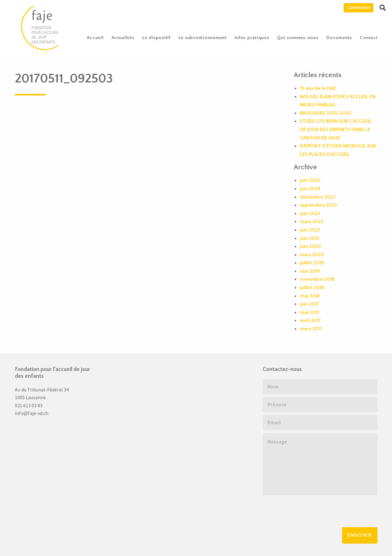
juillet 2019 (312, 263)
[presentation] (310, 510)
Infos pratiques (252, 38)
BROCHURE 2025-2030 (326, 113)
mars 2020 (312, 255)
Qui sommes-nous (298, 38)
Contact (369, 38)
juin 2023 (310, 214)
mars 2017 (311, 329)
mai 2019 (310, 271)
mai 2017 (310, 312)
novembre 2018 (317, 279)
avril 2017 (310, 320)
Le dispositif (156, 38)
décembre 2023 (318, 197)
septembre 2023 (318, 205)
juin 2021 (310, 238)
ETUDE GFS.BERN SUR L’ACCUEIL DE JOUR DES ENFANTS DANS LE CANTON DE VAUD (336, 129)
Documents (339, 38)
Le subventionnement (203, 38)
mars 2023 (312, 222)
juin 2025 (310, 180)
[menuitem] (95, 38)
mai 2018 (310, 296)
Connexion (359, 7)
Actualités (123, 38)
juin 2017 (310, 304)
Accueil (95, 38)
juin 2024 (310, 189)
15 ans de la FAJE (318, 88)
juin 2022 (310, 230)
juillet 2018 (312, 288)
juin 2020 (311, 246)
